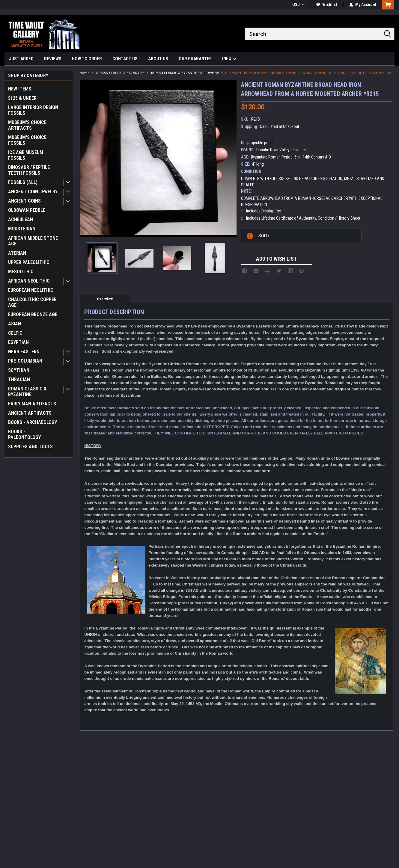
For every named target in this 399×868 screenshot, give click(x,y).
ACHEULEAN (21, 219)
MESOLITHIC (21, 272)
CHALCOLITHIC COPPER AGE (32, 302)
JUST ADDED (21, 59)
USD (298, 4)
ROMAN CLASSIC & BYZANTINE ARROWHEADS (187, 73)
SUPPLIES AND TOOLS (30, 447)
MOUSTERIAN (22, 229)
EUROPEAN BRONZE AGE (33, 314)
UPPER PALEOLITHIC (29, 262)
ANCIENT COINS (24, 201)
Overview (105, 299)
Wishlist (327, 4)
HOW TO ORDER (87, 59)
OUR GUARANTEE (195, 59)
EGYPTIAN (18, 342)
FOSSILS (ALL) (23, 182)
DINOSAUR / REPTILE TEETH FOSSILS (29, 170)
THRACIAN (19, 379)
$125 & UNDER (22, 98)
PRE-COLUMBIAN (25, 361)
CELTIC (15, 333)
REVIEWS (53, 59)
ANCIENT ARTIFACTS (30, 413)
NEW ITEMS (20, 89)
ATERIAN (17, 253)
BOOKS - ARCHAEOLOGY (33, 422)
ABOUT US (158, 59)
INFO (229, 59)
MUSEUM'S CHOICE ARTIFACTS (27, 125)
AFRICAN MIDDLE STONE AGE (33, 241)
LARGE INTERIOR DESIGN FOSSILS (33, 110)
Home (85, 73)
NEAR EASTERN (24, 352)
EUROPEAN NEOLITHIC (31, 290)
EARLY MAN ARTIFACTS (32, 404)
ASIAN (15, 324)
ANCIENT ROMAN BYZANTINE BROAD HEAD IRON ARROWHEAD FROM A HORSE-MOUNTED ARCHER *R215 (311, 73)
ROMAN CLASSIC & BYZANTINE (27, 392)
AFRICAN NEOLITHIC (29, 281)
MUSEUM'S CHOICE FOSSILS (27, 140)
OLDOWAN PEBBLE (27, 210)
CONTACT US (125, 59)
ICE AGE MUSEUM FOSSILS (26, 155)
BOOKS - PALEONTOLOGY (24, 434)
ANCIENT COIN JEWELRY (33, 192)
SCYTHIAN (19, 370)
